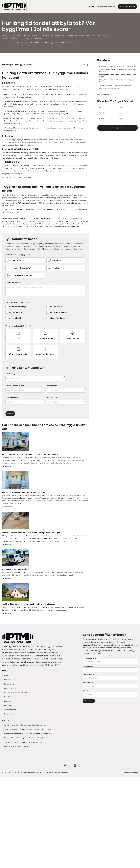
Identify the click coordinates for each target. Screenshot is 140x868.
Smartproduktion (30, 864)
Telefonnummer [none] (89, 766)
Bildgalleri (8, 797)
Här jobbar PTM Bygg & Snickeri (16, 784)
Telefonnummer (12, 489)
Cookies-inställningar (129, 864)
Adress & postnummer (15, 477)
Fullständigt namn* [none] (90, 749)
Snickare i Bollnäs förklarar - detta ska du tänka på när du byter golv (34, 624)
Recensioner (9, 792)
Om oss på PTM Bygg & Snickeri (16, 660)
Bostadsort (52, 477)
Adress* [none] (86, 782)
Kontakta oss (9, 775)
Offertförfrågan (10, 779)
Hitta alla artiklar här (105, 94)
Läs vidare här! (7, 557)
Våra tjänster (118, 128)
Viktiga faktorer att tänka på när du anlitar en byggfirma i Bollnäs (32, 546)
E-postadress (53, 489)
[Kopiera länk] (84, 123)
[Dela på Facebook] (88, 123)
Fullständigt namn (13, 465)
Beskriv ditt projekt (13, 374)
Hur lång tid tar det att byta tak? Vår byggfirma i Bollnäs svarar (31, 695)
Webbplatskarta (10, 801)
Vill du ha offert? (127, 7)
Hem (6, 767)
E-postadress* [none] (88, 757)
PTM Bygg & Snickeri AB (66, 864)
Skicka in (10, 505)
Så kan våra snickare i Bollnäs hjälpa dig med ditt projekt (25, 816)
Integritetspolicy (10, 805)
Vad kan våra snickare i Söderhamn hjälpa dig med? (26, 583)
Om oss (91, 7)
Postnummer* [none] (88, 774)
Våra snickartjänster (106, 7)
